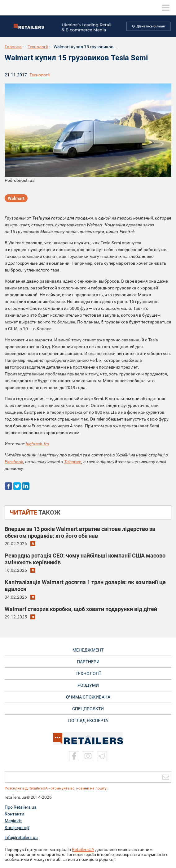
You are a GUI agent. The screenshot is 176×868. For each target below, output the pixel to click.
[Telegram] (102, 756)
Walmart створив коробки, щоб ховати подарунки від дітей (81, 609)
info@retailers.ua (21, 837)
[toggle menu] (166, 8)
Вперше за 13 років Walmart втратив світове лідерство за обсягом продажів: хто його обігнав (80, 532)
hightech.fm (37, 444)
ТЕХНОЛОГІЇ (88, 673)
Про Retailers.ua (21, 807)
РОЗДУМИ (88, 685)
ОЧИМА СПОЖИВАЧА (88, 697)
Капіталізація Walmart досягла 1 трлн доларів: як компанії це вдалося (85, 586)
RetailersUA (83, 849)
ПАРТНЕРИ (88, 662)
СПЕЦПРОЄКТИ (88, 709)
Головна (13, 47)
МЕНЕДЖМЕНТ (88, 650)
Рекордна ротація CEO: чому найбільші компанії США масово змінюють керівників (85, 559)
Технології (38, 47)
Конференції (17, 827)
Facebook (14, 462)
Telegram (73, 462)
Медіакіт (13, 821)
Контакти (14, 814)
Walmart (16, 198)
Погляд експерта (88, 720)
